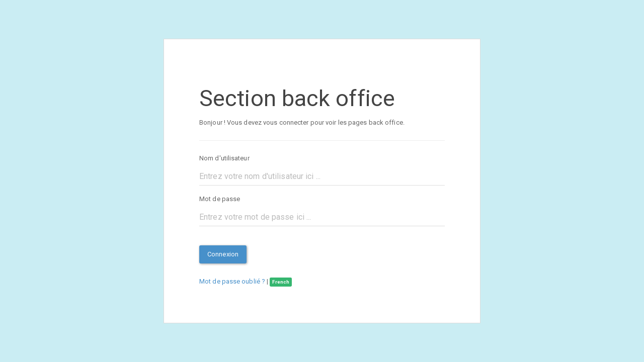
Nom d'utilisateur (224, 158)
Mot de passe (220, 199)
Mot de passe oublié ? (232, 281)
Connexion (223, 254)
